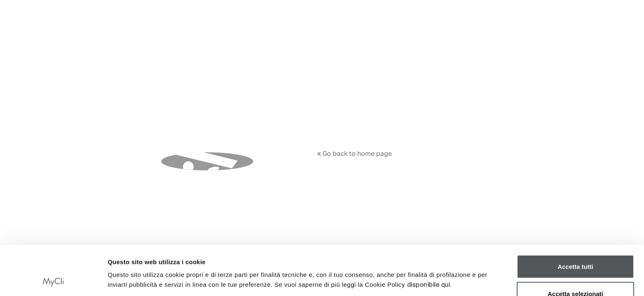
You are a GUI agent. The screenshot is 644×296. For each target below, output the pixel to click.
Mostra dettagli (431, 265)
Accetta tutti (576, 220)
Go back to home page (354, 154)
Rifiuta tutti (575, 274)
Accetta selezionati (575, 247)
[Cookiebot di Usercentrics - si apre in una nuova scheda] (53, 280)
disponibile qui (429, 239)
